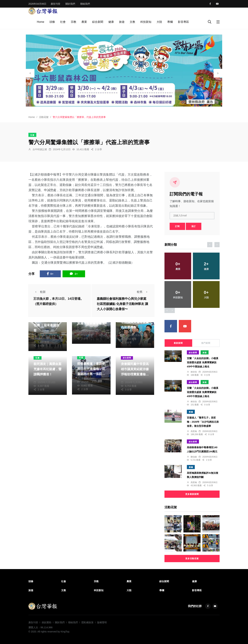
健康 (111, 22)
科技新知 (146, 22)
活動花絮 (44, 117)
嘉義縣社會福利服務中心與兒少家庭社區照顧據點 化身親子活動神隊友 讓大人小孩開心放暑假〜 (122, 304)
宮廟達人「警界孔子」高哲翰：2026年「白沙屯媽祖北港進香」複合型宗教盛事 (203, 422)
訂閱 (177, 226)
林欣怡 (194, 372)
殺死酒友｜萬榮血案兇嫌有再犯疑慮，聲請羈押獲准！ (48, 369)
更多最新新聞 (192, 494)
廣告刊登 (55, 4)
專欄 (170, 22)
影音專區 (183, 22)
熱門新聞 (206, 343)
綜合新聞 (98, 22)
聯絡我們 (85, 4)
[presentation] (30, 73)
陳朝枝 (85, 328)
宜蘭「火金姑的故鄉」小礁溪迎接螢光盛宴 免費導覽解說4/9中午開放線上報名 (203, 362)
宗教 (74, 22)
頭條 (52, 22)
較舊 (143, 292)
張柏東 (41, 335)
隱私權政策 (87, 622)
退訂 (194, 226)
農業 (84, 22)
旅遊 (122, 22)
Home (41, 22)
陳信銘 (129, 332)
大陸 (159, 22)
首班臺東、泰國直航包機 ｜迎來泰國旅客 (48, 325)
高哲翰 (194, 431)
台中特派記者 (40, 149)
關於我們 (70, 4)
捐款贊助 (46, 622)
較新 (39, 292)
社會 (63, 22)
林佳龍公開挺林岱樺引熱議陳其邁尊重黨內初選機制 (135, 322)
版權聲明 (102, 622)
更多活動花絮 (192, 559)
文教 (132, 22)
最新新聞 (178, 343)
